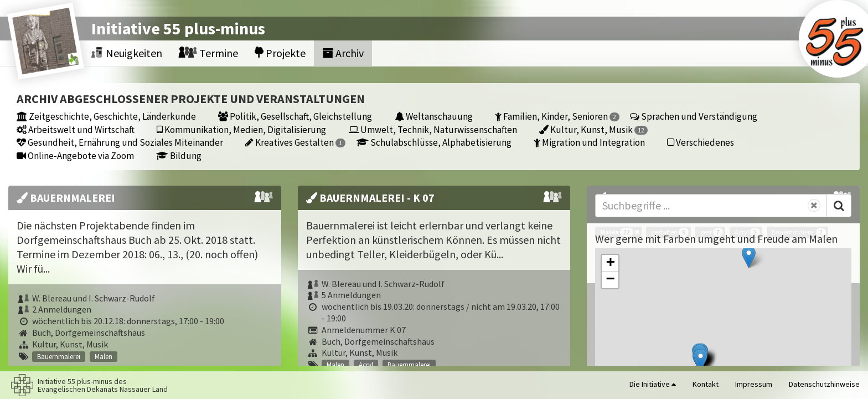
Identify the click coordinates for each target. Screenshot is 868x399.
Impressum (754, 384)
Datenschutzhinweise (824, 384)
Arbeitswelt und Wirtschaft (76, 129)
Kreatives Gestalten (295, 142)
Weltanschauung (434, 116)
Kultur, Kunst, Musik (593, 129)
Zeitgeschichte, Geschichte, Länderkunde (106, 116)
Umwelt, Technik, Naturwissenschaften (433, 129)
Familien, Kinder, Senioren (557, 116)
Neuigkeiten (127, 53)
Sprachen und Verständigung (694, 116)
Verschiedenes (701, 142)
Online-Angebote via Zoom (75, 155)
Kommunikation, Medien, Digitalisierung (241, 129)
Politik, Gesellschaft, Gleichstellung (295, 116)
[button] (749, 257)
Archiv (343, 53)
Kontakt (706, 384)
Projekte (280, 53)
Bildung (179, 155)
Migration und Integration (589, 142)
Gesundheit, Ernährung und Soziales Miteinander (120, 142)
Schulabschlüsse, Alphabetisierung (434, 142)
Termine (208, 53)
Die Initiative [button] (653, 384)
